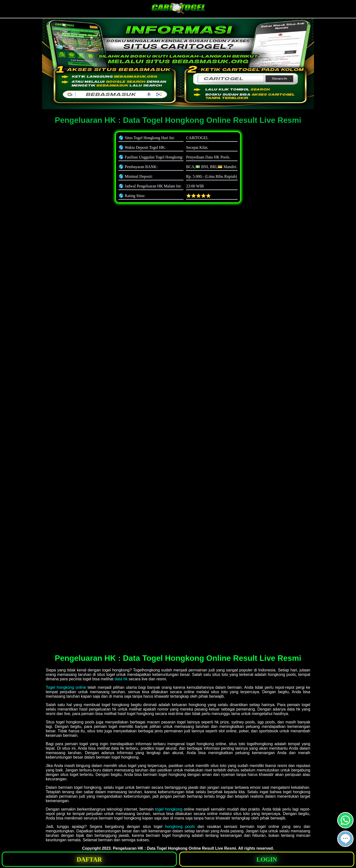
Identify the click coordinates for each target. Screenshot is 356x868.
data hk (121, 679)
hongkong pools (180, 827)
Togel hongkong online (66, 687)
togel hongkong (169, 809)
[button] (345, 839)
